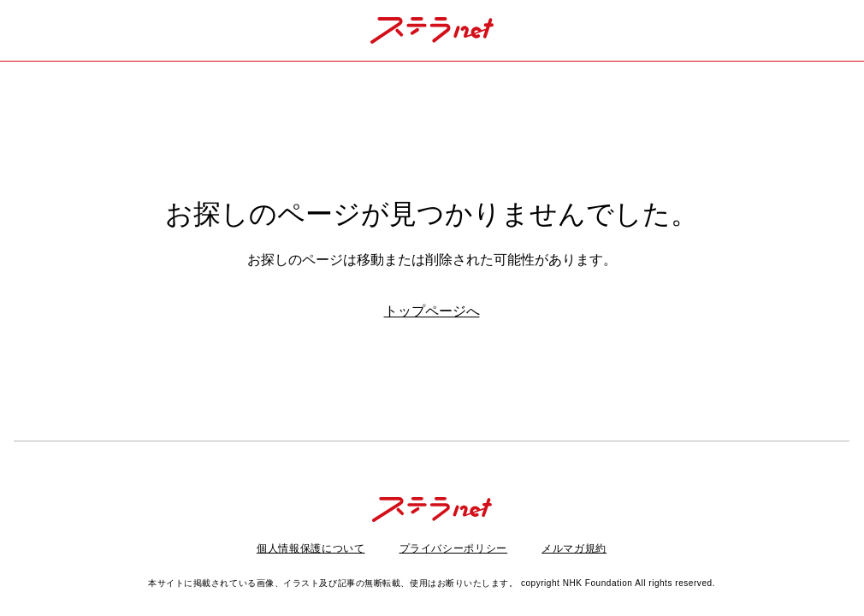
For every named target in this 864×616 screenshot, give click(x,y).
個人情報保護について (311, 548)
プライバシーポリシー (454, 548)
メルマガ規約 (574, 548)
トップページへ (432, 311)
